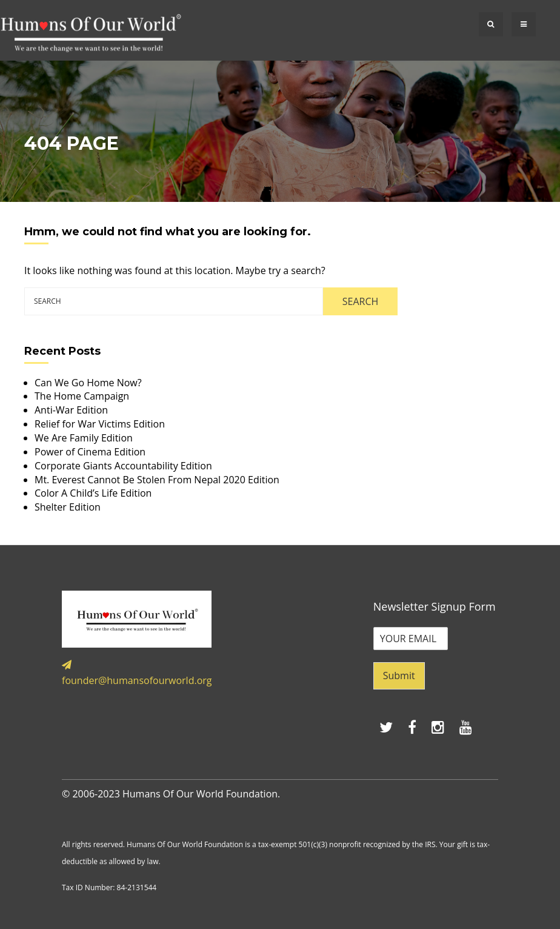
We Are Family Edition (84, 438)
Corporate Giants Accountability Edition (123, 466)
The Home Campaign (82, 396)
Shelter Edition (68, 507)
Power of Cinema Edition (90, 452)
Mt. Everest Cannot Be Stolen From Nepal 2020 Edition (157, 480)
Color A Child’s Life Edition (93, 493)
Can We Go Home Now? (88, 383)
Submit (399, 676)
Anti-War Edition (71, 410)
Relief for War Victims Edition (100, 424)
